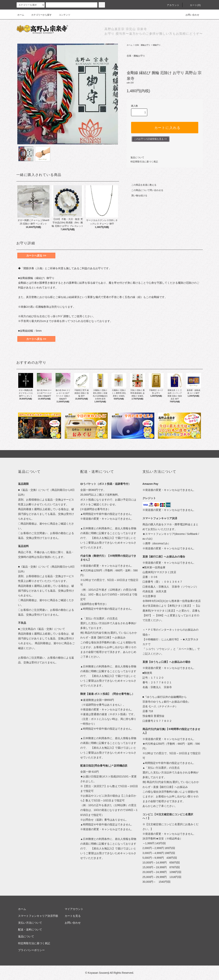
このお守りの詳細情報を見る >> (150, 139)
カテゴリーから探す (39, 15)
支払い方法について (30, 923)
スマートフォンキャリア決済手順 (38, 916)
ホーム (21, 15)
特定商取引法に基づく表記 (144, 162)
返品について (137, 157)
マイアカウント (74, 909)
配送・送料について (30, 930)
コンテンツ (62, 15)
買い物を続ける (137, 196)
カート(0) (193, 5)
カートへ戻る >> (36, 256)
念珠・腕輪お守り (143, 45)
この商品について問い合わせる (145, 190)
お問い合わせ (190, 15)
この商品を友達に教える (142, 185)
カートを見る (73, 916)
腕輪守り (157, 45)
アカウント (171, 5)
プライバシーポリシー (31, 950)
